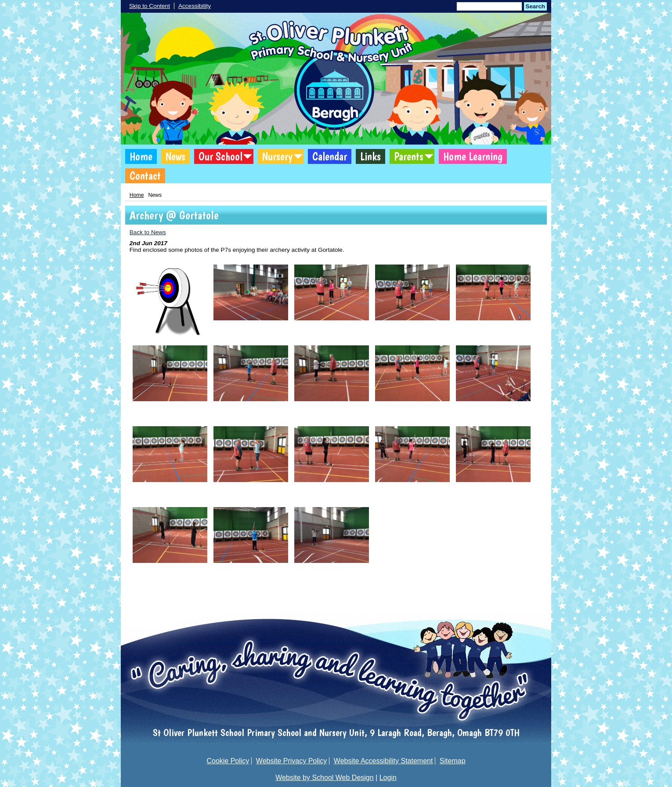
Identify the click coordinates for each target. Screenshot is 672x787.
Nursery (277, 156)
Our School (220, 156)
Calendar (330, 156)
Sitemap (453, 761)
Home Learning (473, 156)
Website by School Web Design (325, 778)
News (175, 156)
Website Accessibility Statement (383, 761)
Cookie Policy (228, 761)
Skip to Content (150, 6)
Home (141, 156)
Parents (409, 156)
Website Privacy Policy (292, 761)
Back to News (148, 232)
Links (370, 156)
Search (535, 6)
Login (388, 778)
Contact (145, 176)
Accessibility (195, 6)
